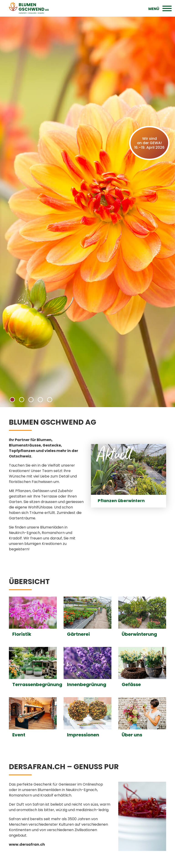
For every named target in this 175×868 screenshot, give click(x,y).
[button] (12, 400)
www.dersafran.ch (27, 844)
